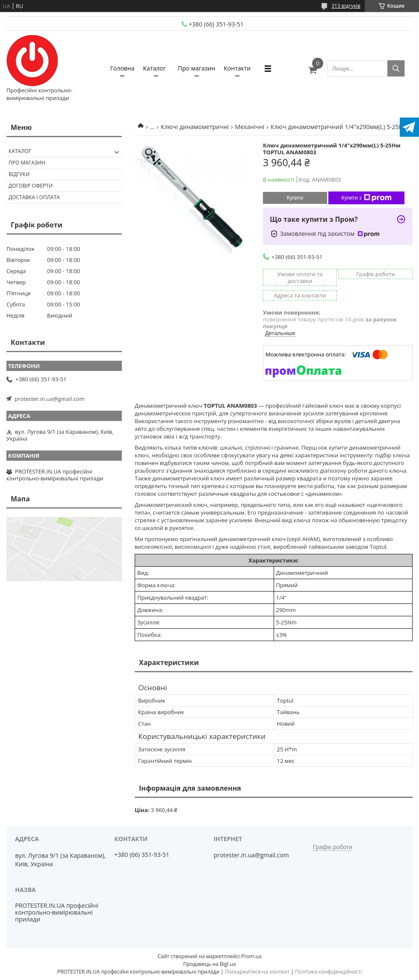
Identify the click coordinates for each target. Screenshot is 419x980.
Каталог (155, 68)
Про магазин (196, 68)
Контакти (237, 68)
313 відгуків (346, 6)
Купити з (366, 198)
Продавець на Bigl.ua (209, 964)
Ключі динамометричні (195, 127)
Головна (122, 68)
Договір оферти (31, 186)
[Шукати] (396, 68)
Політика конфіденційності (328, 972)
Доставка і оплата (34, 197)
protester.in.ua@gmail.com (50, 399)
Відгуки (19, 174)
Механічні (250, 127)
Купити (295, 198)
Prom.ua (251, 956)
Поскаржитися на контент (257, 972)
